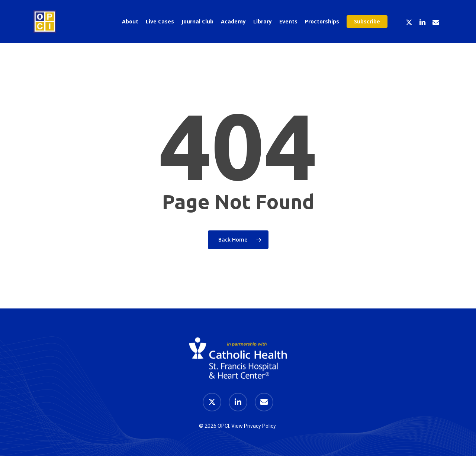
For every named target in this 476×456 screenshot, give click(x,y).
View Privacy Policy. (254, 426)
